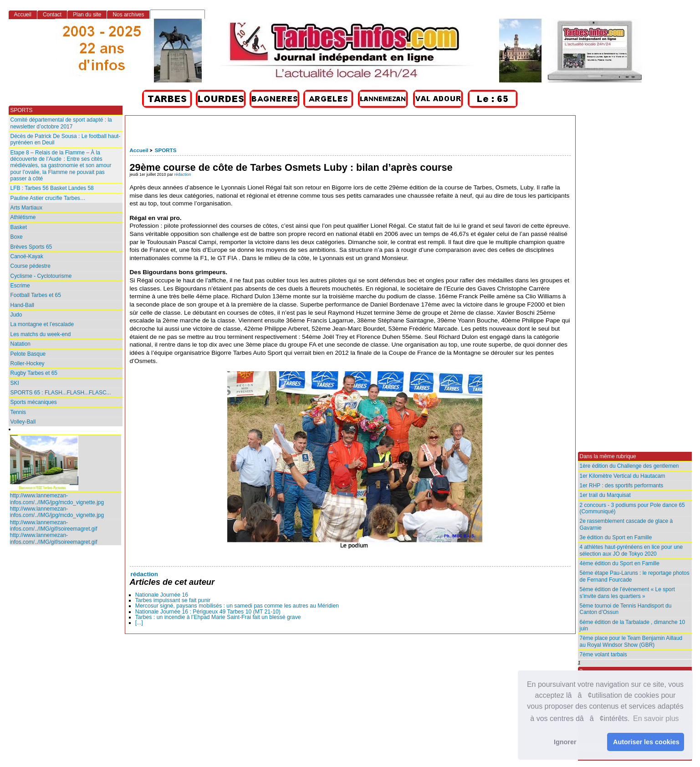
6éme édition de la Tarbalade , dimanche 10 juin (633, 625)
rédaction (183, 174)
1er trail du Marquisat (605, 495)
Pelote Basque (28, 354)
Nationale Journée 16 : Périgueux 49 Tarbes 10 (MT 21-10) (208, 612)
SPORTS (166, 150)
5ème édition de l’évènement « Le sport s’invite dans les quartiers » (627, 593)
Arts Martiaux (26, 208)
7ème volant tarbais (603, 655)
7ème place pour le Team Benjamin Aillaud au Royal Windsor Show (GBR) (631, 641)
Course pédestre (31, 266)
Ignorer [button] (565, 742)
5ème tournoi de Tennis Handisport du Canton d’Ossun (626, 609)
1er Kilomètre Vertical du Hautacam (623, 476)
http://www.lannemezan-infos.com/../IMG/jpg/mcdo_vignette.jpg (57, 499)
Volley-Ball (23, 422)
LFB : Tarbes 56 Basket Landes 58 (52, 188)
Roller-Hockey (28, 363)
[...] (139, 623)
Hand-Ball (23, 305)
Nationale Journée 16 (162, 595)
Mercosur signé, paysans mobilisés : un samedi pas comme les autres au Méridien (237, 606)
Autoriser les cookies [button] (646, 742)
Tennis (18, 412)
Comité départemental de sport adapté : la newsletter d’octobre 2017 (61, 123)
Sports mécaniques (34, 402)
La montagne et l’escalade (42, 324)
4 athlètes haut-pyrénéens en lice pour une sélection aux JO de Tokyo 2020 (631, 550)
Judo (16, 315)
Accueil (139, 150)
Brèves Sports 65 (31, 247)
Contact (52, 15)
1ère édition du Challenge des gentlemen (629, 466)
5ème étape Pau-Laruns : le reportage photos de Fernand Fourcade (635, 576)
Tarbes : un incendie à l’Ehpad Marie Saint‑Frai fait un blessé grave (218, 617)
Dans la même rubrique (608, 456)
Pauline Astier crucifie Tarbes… (48, 198)
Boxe (17, 237)
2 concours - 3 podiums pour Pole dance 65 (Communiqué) (632, 508)
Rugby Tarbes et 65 (34, 373)
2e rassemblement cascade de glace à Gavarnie (626, 524)
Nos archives (128, 15)
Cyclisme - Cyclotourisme (41, 276)
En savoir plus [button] (656, 718)
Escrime (20, 286)
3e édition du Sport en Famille (616, 537)
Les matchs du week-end (41, 334)
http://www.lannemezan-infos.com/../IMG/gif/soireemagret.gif (54, 526)
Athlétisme (23, 217)
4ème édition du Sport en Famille (620, 563)
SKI (15, 383)
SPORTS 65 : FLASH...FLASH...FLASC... (61, 393)
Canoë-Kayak (27, 256)
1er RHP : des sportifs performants (622, 486)
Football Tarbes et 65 (36, 295)
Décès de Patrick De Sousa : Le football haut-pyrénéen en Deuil (66, 139)
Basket (19, 227)
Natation (21, 344)
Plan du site (87, 15)
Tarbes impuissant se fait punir (173, 600)
